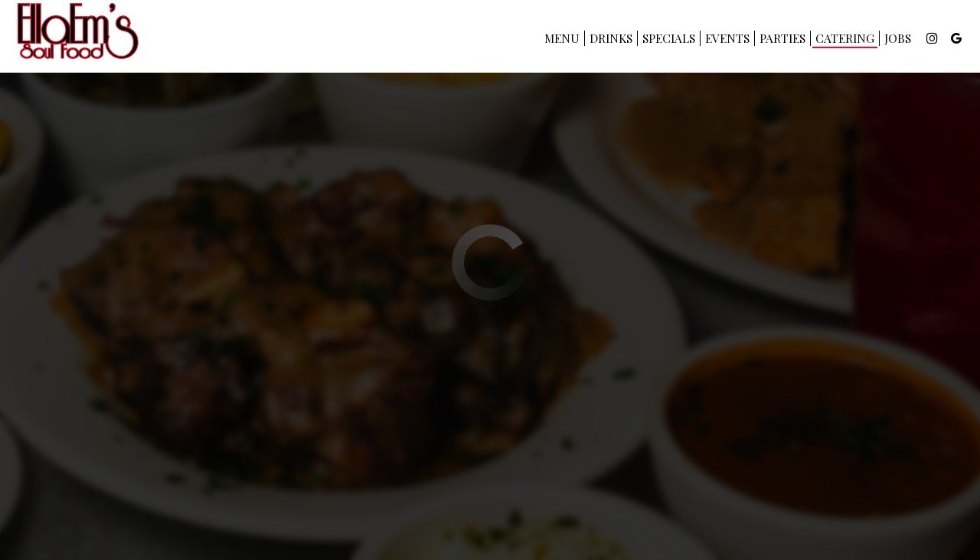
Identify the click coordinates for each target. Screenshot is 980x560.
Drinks (611, 38)
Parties (782, 38)
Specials (669, 38)
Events (727, 38)
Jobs (898, 38)
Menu (562, 38)
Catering (845, 38)
